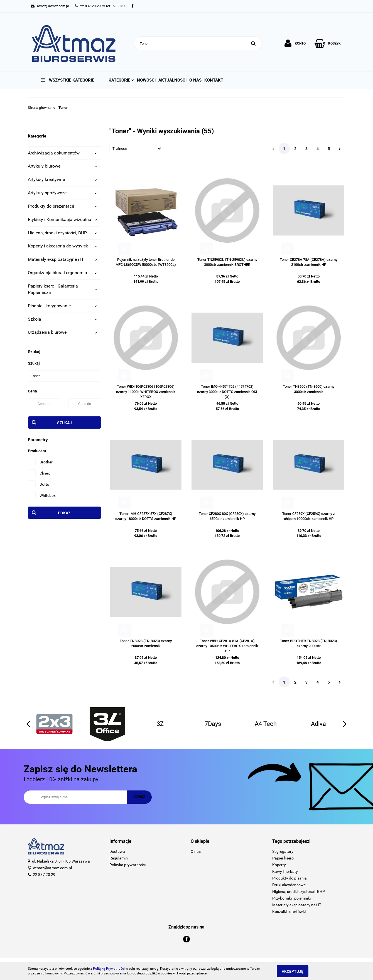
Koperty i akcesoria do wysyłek (62, 246)
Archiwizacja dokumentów (62, 153)
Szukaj (64, 423)
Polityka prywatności (127, 865)
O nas (195, 80)
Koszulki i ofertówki (289, 912)
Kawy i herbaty (285, 871)
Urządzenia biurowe (62, 332)
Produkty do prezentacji (62, 206)
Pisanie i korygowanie (62, 306)
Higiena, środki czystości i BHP (299, 891)
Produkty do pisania (289, 878)
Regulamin (119, 858)
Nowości (146, 80)
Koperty (279, 865)
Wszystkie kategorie (68, 80)
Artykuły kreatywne (62, 179)
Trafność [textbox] (120, 148)
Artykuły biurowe (62, 166)
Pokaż (64, 513)
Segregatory (283, 851)
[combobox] (137, 148)
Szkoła (62, 319)
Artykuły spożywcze (62, 193)
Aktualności (172, 80)
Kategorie (121, 80)
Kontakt (214, 80)
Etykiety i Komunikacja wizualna (62, 219)
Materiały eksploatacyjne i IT (62, 259)
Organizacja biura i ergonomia (62, 273)
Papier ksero (283, 858)
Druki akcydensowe (289, 885)
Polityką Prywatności (109, 969)
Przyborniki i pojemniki (291, 898)
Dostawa (117, 851)
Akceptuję (296, 971)
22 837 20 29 (44, 875)
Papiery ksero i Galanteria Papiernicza (62, 289)
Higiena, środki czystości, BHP (62, 233)
